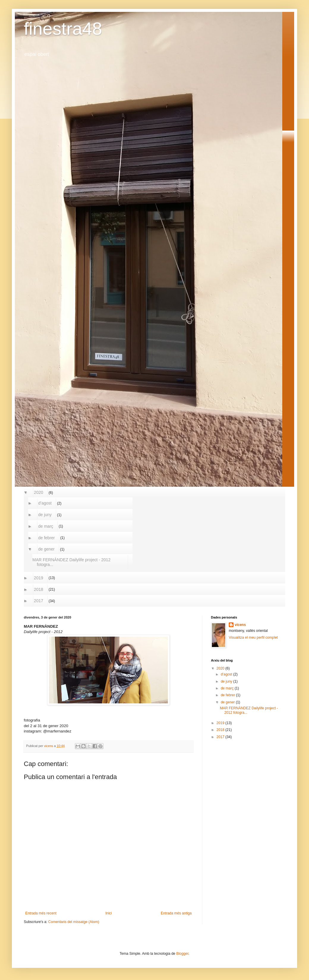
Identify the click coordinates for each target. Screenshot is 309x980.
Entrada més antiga (176, 913)
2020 (39, 492)
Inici (109, 913)
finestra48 (63, 29)
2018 (39, 589)
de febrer (46, 538)
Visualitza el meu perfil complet (253, 638)
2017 (39, 601)
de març (46, 526)
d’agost (45, 503)
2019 (39, 578)
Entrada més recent (41, 913)
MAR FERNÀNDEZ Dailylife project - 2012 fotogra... (72, 562)
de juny (45, 515)
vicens (240, 625)
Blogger (182, 954)
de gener (46, 549)
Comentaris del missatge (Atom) (74, 922)
